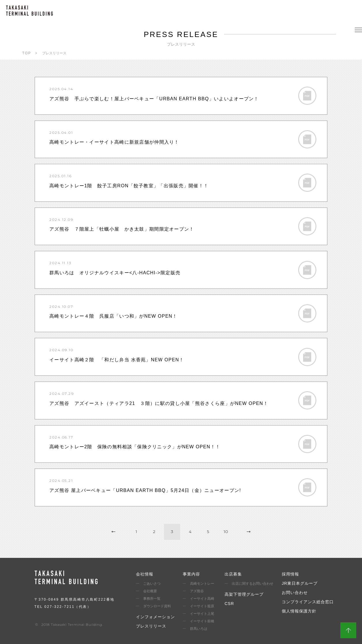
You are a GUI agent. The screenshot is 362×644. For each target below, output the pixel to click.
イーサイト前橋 (202, 621)
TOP (27, 53)
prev (113, 532)
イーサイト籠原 (202, 606)
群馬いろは (199, 629)
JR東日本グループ (300, 583)
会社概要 (150, 591)
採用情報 (290, 574)
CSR (229, 604)
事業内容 (191, 574)
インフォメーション (155, 617)
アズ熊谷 (197, 591)
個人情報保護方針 (299, 611)
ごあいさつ (152, 584)
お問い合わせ (295, 593)
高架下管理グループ (244, 594)
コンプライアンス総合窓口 (308, 602)
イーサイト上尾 (202, 614)
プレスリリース (151, 626)
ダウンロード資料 (157, 606)
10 (226, 532)
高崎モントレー (202, 584)
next (249, 532)
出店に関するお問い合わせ (253, 584)
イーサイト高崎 (202, 599)
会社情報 (145, 574)
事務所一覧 (152, 599)
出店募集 (233, 574)
